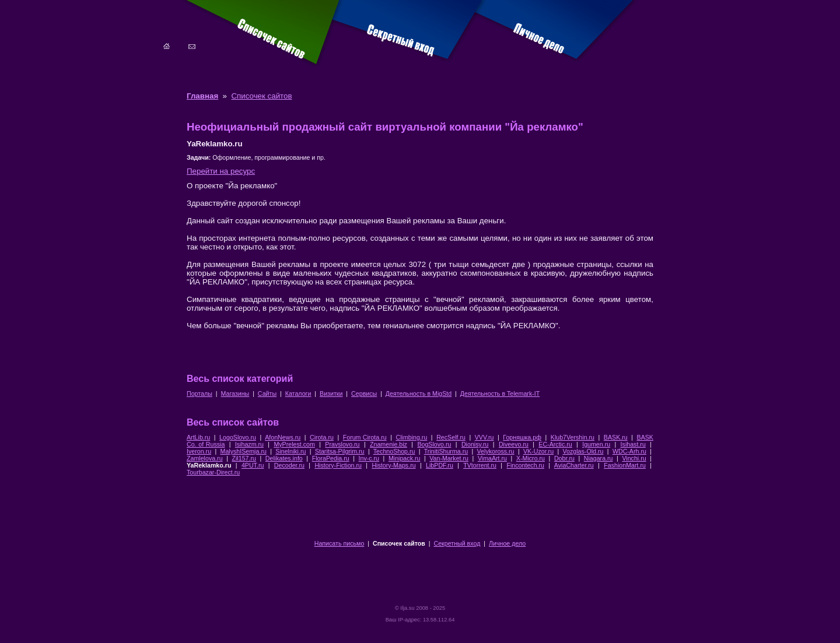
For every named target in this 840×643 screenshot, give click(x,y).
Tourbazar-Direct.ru (213, 472)
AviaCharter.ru (574, 465)
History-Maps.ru (393, 465)
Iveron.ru (199, 451)
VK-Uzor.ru (538, 451)
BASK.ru (616, 437)
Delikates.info (284, 458)
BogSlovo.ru (434, 444)
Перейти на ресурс (221, 171)
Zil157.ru (244, 458)
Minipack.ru (404, 458)
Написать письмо (339, 543)
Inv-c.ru (369, 458)
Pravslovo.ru (342, 444)
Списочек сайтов (261, 96)
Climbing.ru (411, 437)
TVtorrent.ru (480, 465)
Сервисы (364, 393)
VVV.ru (484, 437)
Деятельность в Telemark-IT (500, 393)
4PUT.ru (253, 465)
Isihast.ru (633, 444)
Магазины (235, 393)
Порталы (199, 393)
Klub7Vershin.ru (573, 437)
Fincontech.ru (525, 465)
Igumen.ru (596, 444)
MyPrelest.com (294, 444)
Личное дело (507, 543)
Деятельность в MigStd (419, 393)
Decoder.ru (289, 465)
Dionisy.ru (475, 444)
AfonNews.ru (283, 437)
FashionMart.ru (625, 465)
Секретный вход (457, 543)
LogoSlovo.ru (238, 437)
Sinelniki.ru (290, 451)
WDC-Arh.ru (629, 451)
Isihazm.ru (249, 444)
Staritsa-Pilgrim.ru (340, 451)
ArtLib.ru (198, 437)
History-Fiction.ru (338, 465)
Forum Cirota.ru (365, 437)
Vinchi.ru (634, 458)
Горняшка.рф (522, 437)
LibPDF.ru (440, 465)
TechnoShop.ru (394, 451)
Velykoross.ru (496, 451)
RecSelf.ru (451, 437)
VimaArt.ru (492, 458)
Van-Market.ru (449, 458)
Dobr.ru (564, 458)
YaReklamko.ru (209, 465)
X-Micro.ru (531, 458)
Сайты (267, 393)
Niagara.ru (598, 458)
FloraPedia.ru (331, 458)
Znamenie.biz (388, 444)
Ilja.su (407, 608)
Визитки (331, 393)
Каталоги (298, 393)
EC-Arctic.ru (555, 444)
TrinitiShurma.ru (446, 451)
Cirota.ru (322, 437)
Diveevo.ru (514, 444)
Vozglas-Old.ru (583, 451)
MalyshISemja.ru (244, 451)
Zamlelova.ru (205, 458)
